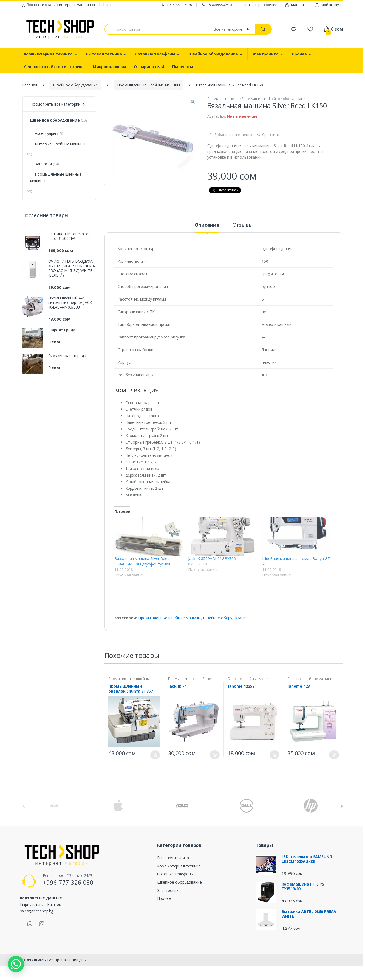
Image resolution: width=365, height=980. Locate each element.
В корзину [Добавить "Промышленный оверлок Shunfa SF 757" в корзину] (155, 772)
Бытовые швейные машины (250, 695)
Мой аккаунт (329, 5)
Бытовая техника (104, 54)
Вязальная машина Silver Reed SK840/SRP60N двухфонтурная (142, 578)
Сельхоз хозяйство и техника (54, 67)
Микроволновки (109, 67)
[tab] (207, 244)
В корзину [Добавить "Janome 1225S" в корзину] (274, 772)
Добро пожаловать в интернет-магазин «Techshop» (67, 5)
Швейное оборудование (213, 54)
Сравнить (271, 135)
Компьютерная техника (48, 54)
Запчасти (41, 164)
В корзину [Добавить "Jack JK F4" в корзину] (215, 772)
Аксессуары (43, 133)
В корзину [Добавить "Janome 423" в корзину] (334, 772)
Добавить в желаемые (233, 135)
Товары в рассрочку (259, 5)
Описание (207, 242)
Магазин (295, 5)
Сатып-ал (34, 977)
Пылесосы (183, 67)
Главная (30, 85)
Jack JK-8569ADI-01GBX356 (212, 575)
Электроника (265, 54)
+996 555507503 (217, 5)
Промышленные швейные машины (148, 85)
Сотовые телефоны (155, 54)
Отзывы (243, 242)
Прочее (299, 54)
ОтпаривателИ (149, 67)
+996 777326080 (176, 5)
